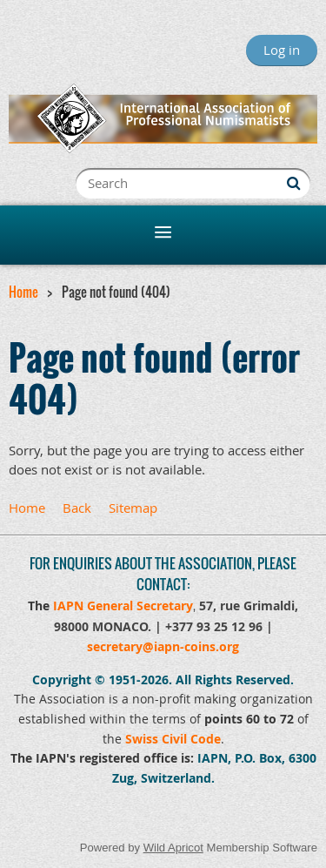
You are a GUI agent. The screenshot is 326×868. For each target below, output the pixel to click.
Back (77, 508)
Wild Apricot (173, 848)
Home (23, 292)
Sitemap (133, 508)
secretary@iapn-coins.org (163, 646)
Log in (282, 50)
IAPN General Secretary (123, 606)
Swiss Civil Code (173, 739)
